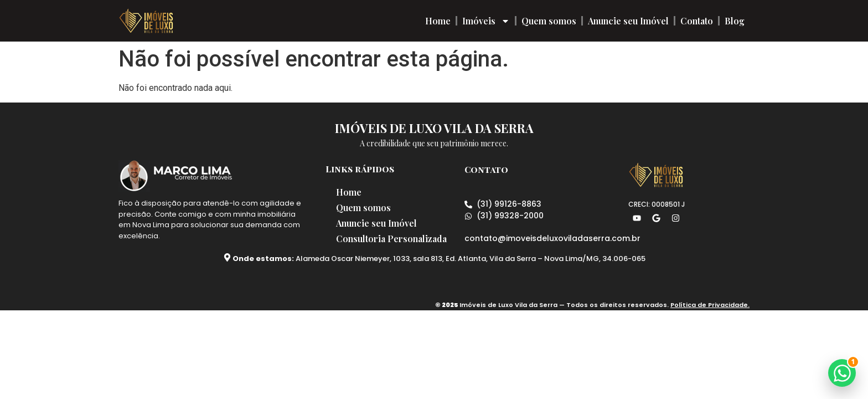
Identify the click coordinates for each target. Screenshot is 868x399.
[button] (842, 373)
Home (438, 21)
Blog (735, 21)
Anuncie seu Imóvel (628, 21)
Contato (697, 21)
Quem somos (549, 21)
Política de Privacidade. (710, 305)
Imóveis (486, 21)
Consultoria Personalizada (392, 239)
